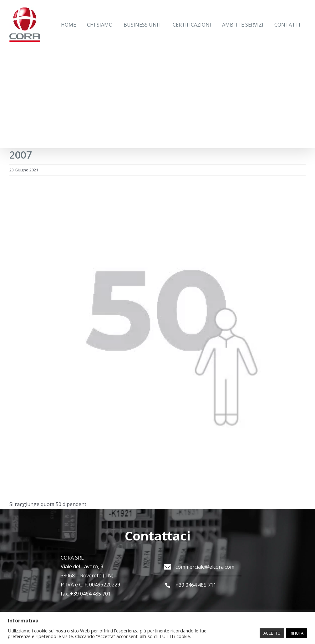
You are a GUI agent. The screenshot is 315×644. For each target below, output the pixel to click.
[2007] (157, 337)
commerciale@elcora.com (205, 567)
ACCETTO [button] (272, 633)
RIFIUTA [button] (297, 633)
